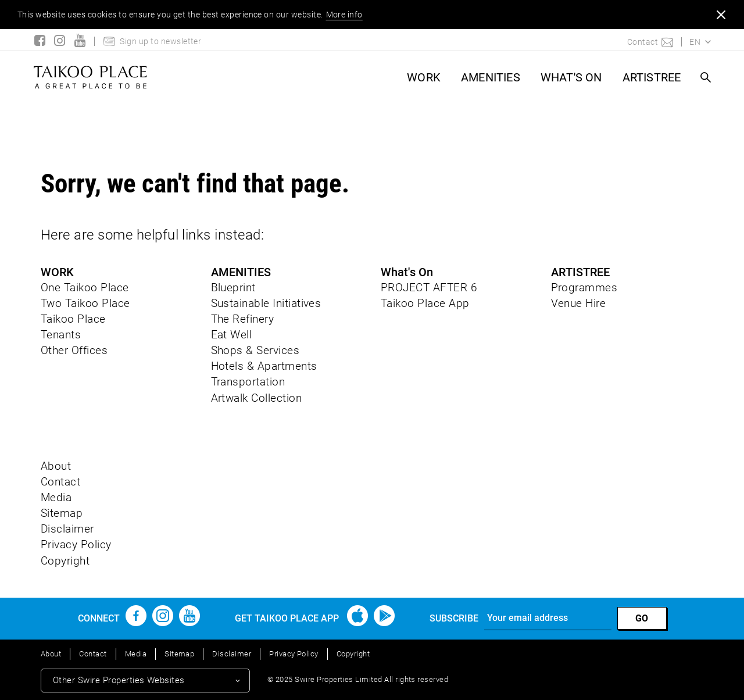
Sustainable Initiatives (266, 303)
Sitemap (62, 513)
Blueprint (233, 287)
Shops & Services (255, 350)
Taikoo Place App (425, 303)
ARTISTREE (652, 77)
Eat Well (232, 335)
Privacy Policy (76, 544)
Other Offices (74, 350)
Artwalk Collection (257, 398)
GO (642, 618)
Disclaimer (67, 529)
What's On (571, 77)
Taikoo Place (73, 319)
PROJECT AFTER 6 (429, 287)
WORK (424, 77)
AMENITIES (491, 77)
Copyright (65, 561)
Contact (60, 482)
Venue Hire (579, 303)
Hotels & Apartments (264, 366)
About (56, 466)
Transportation (248, 382)
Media (56, 497)
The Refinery (243, 319)
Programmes (584, 287)
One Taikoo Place (85, 287)
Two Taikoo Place (85, 303)
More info (344, 15)
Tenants (61, 335)
